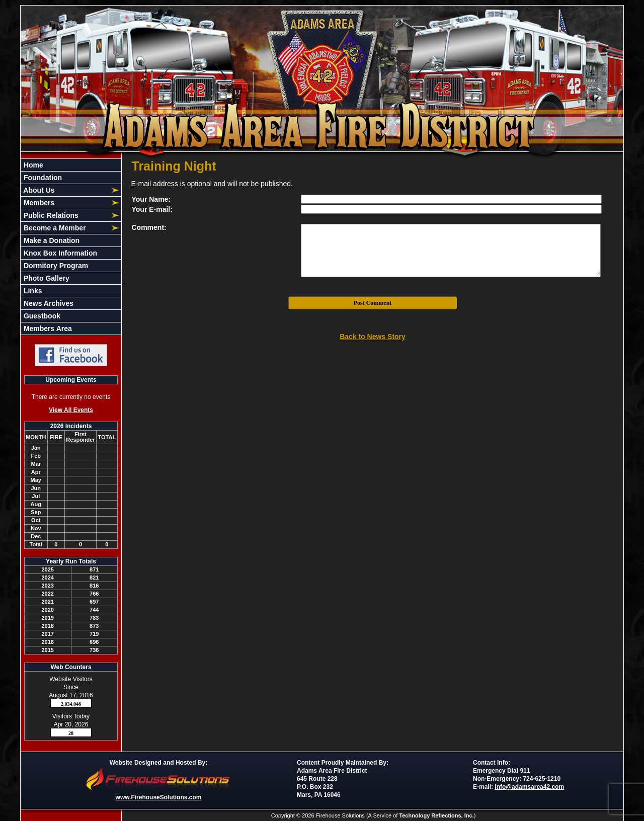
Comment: (149, 227)
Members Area (47, 329)
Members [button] (38, 203)
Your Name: (151, 199)
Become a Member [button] (54, 228)
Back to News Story (373, 337)
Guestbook (41, 316)
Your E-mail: (152, 209)
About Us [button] (38, 190)
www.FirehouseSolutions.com (159, 797)
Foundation (42, 178)
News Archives (48, 303)
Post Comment (373, 303)
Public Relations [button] (50, 215)
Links (32, 291)
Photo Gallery (46, 278)
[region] (71, 247)
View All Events (71, 410)
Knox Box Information (59, 253)
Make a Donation (51, 240)
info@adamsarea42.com (529, 787)
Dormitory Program (55, 266)
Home (32, 165)
